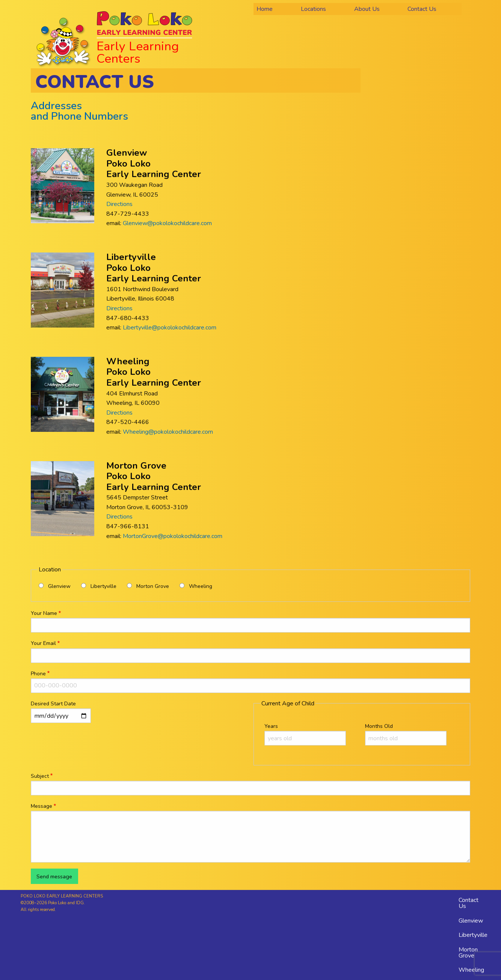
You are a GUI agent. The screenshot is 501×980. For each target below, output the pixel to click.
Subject (40, 776)
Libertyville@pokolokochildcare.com (170, 328)
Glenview (59, 586)
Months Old (379, 726)
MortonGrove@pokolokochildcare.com (173, 536)
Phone (38, 674)
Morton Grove (153, 586)
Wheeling (201, 586)
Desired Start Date (53, 704)
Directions (119, 204)
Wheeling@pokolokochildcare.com (168, 432)
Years (271, 726)
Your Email (43, 643)
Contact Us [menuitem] (422, 9)
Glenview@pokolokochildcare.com (167, 223)
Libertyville (103, 586)
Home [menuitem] (265, 9)
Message (41, 806)
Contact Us (469, 903)
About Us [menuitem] (367, 9)
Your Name (44, 613)
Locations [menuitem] (313, 9)
